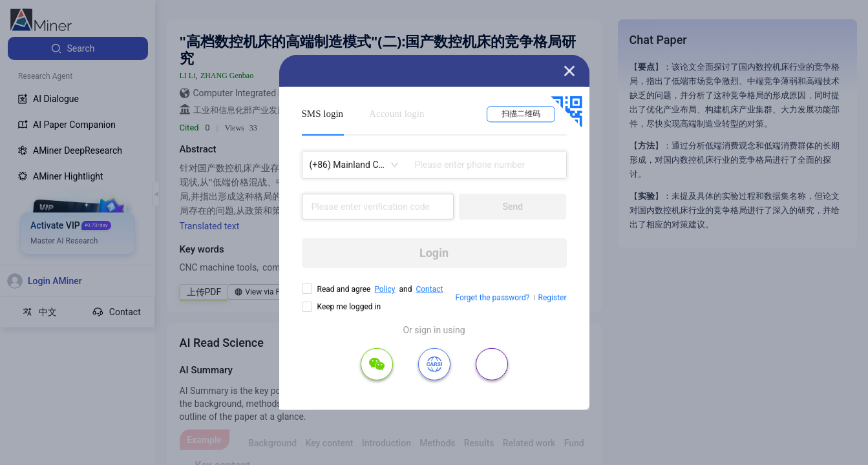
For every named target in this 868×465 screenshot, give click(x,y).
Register (553, 298)
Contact (429, 289)
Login (434, 253)
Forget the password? (492, 298)
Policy (385, 289)
